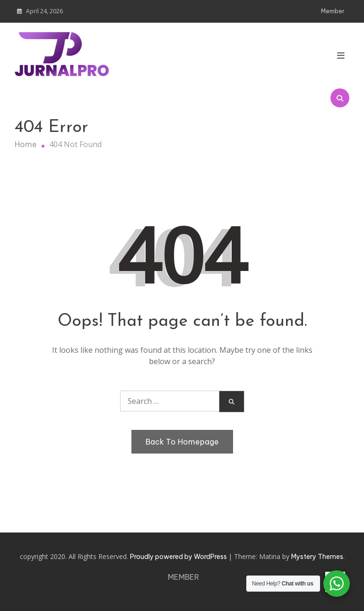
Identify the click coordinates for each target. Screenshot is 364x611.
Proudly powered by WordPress (179, 557)
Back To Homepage (182, 442)
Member (333, 11)
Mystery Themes (317, 557)
